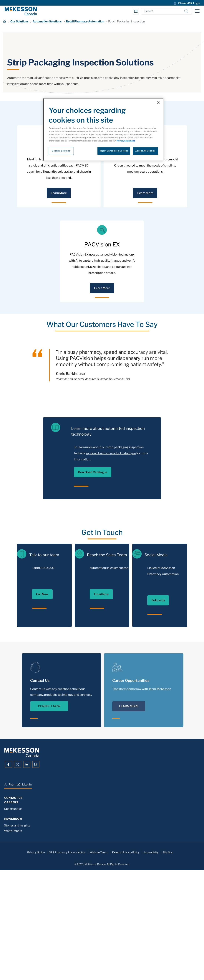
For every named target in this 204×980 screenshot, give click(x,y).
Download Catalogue (93, 578)
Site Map (168, 958)
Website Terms (99, 958)
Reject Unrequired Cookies (114, 151)
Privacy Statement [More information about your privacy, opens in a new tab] (126, 141)
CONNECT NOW (49, 812)
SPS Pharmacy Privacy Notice (67, 958)
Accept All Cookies (145, 151)
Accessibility (151, 958)
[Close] (158, 103)
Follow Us (158, 706)
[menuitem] (186, 3)
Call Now (42, 700)
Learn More (59, 299)
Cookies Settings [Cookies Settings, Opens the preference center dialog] (61, 151)
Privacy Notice (36, 958)
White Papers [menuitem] (13, 937)
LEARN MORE (129, 812)
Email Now (101, 700)
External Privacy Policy (126, 958)
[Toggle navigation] (197, 11)
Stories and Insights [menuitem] (17, 932)
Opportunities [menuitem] (13, 915)
